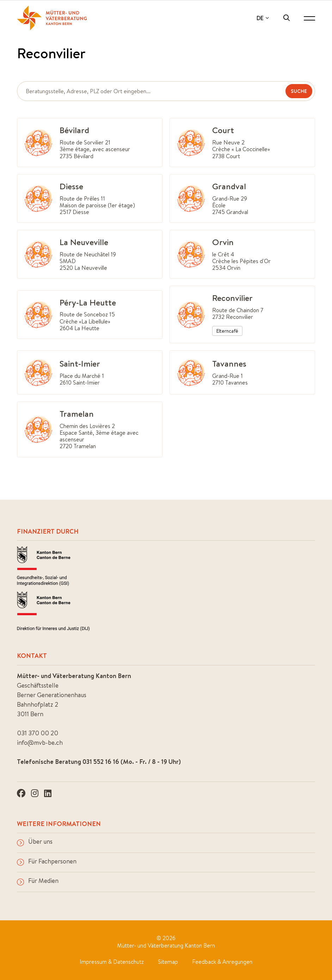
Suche (299, 91)
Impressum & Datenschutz (112, 962)
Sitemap (168, 962)
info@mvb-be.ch (40, 743)
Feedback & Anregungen (222, 962)
